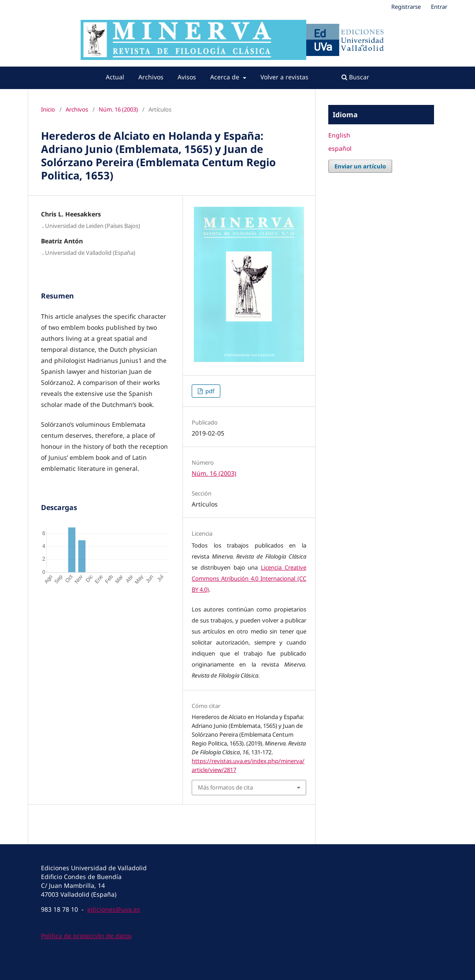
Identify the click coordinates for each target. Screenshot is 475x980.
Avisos (187, 77)
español (340, 148)
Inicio (48, 109)
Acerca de (226, 77)
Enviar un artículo (360, 166)
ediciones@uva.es (114, 909)
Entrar (439, 7)
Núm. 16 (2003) (118, 109)
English (339, 135)
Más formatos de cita (225, 787)
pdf (209, 391)
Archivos (151, 77)
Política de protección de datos (86, 936)
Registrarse (406, 7)
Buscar (355, 77)
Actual (115, 77)
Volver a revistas (284, 77)
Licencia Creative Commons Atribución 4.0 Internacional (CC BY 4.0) (249, 578)
